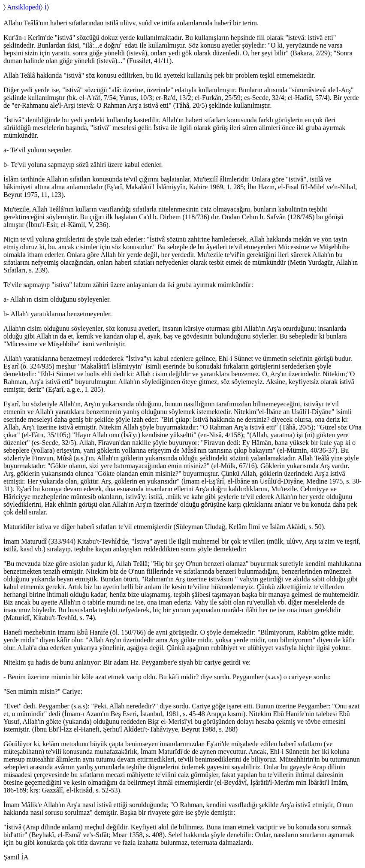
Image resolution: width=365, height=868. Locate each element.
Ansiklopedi (24, 7)
